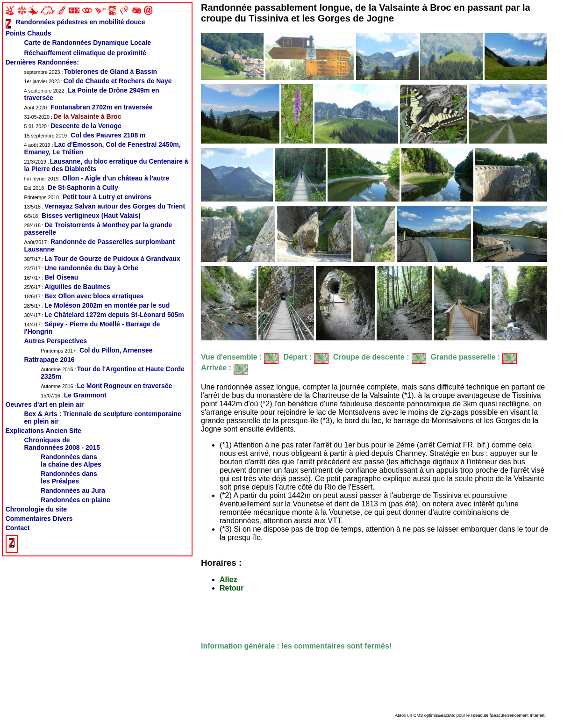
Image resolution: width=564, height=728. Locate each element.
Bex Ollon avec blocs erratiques (84, 296)
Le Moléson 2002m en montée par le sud (97, 305)
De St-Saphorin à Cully (71, 187)
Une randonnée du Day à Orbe (81, 268)
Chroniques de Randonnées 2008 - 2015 (62, 444)
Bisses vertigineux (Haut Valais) (82, 216)
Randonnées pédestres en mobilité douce (81, 22)
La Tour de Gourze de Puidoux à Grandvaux (102, 259)
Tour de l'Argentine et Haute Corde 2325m (112, 373)
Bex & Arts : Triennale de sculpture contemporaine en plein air (102, 418)
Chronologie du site (36, 509)
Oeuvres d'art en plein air (45, 404)
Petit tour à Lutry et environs (88, 197)
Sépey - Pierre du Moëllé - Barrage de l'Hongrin (92, 328)
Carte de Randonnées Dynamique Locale (87, 43)
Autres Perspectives (55, 341)
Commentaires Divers (39, 519)
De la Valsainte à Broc (72, 116)
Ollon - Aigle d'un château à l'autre (96, 178)
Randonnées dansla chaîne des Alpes (71, 461)
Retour (232, 588)
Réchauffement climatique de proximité (85, 53)
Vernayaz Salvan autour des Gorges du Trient (104, 206)
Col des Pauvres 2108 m (85, 135)
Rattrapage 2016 (49, 360)
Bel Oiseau (51, 277)
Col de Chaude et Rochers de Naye (98, 81)
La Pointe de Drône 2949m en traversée (91, 94)
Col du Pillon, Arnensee (96, 350)
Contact (18, 528)
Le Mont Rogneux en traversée (106, 386)
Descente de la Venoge (72, 126)
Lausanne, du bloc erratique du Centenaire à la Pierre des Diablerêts (106, 165)
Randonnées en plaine (75, 500)
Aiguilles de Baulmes (67, 287)
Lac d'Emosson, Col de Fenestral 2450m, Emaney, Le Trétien (102, 148)
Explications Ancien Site (43, 431)
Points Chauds (29, 33)
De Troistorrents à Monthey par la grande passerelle (98, 229)
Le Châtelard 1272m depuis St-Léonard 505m (104, 315)
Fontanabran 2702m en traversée (88, 107)
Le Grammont (73, 395)
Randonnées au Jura (73, 490)
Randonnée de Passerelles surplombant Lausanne (99, 245)
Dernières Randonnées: (42, 62)
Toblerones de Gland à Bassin (90, 72)
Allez (228, 580)
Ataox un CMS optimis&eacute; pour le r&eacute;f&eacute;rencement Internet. (470, 715)
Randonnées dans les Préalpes (69, 477)
